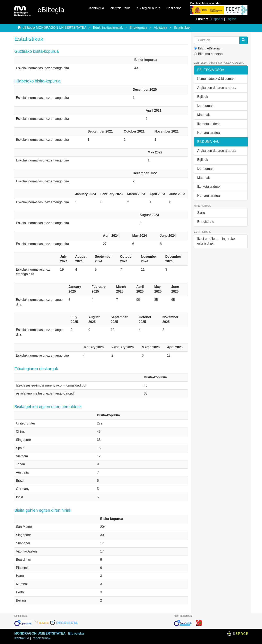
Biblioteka (76, 633)
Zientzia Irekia (120, 8)
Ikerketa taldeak (209, 124)
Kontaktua (97, 8)
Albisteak (160, 28)
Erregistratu (206, 222)
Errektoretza (138, 28)
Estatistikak (182, 28)
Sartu (201, 213)
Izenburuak (205, 106)
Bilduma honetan (208, 54)
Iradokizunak (41, 638)
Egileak (203, 97)
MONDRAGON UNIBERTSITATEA (40, 633)
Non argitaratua (209, 133)
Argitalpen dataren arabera (217, 88)
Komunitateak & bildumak (216, 79)
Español (217, 19)
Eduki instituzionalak (108, 28)
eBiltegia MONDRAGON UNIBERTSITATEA (54, 28)
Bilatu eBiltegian (208, 48)
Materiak (204, 115)
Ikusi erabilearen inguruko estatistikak (216, 241)
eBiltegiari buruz (149, 8)
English (231, 19)
